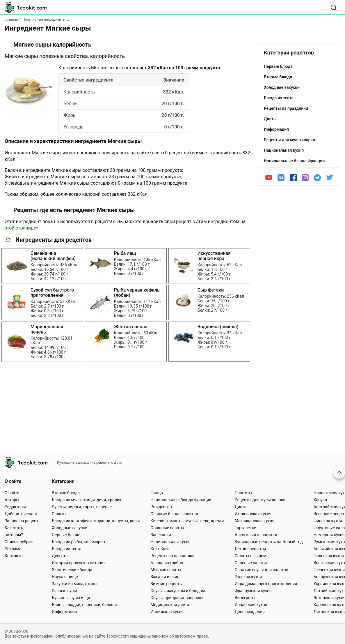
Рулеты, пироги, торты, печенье (82, 507)
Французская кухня (253, 591)
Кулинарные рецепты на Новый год (269, 542)
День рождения (250, 612)
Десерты (60, 556)
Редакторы (15, 507)
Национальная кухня (171, 542)
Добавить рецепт (21, 514)
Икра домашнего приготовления (266, 584)
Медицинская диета (170, 605)
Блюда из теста (67, 549)
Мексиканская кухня (255, 521)
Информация (64, 612)
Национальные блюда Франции (181, 500)
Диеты (241, 507)
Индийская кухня (167, 612)
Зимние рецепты (167, 584)
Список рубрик (19, 542)
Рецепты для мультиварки (260, 500)
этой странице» (21, 228)
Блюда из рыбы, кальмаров (78, 542)
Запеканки (161, 535)
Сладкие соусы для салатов (262, 570)
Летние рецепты (250, 549)
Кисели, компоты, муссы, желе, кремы (187, 521)
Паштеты (243, 493)
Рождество (161, 507)
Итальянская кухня (253, 514)
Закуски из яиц (165, 577)
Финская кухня (328, 521)
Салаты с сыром (251, 556)
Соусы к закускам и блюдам (178, 591)
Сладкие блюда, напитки (175, 514)
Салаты (59, 514)
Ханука (320, 500)
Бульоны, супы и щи (71, 598)
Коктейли (160, 549)
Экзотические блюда (72, 570)
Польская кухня (329, 556)
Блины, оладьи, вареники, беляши (84, 605)
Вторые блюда (66, 493)
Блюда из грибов (167, 563)
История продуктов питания (79, 563)
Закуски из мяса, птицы (74, 584)
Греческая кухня (329, 570)
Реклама (13, 549)
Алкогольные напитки (256, 535)
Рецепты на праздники (173, 556)
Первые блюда (66, 535)
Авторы (12, 500)
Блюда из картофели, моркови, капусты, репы (96, 521)
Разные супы (64, 591)
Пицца (157, 493)
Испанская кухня (251, 605)
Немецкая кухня (329, 535)
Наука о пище (65, 577)
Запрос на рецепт (22, 521)
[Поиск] (334, 8)
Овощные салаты (167, 528)
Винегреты (245, 598)
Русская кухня (248, 577)
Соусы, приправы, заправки (177, 598)
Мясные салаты (166, 570)
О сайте (12, 493)
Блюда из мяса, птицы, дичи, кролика (88, 500)
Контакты (14, 556)
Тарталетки (246, 528)
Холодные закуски (70, 528)
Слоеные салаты (251, 563)
